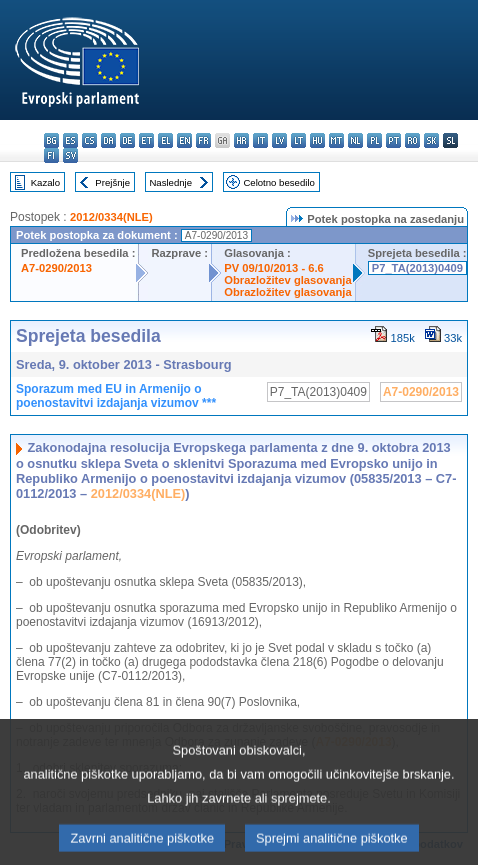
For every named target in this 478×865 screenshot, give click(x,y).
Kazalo (45, 182)
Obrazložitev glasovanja (287, 280)
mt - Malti (336, 140)
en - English (184, 140)
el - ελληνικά (165, 140)
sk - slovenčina (431, 140)
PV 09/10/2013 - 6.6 (274, 268)
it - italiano (260, 140)
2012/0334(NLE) (111, 217)
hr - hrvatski (241, 140)
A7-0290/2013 (56, 268)
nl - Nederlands (355, 140)
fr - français (203, 140)
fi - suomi (51, 155)
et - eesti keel (146, 140)
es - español (70, 140)
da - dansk (108, 140)
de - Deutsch (127, 140)
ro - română (412, 140)
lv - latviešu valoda (279, 140)
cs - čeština (89, 140)
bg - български (51, 140)
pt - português (393, 140)
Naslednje (170, 182)
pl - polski (374, 140)
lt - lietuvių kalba (298, 140)
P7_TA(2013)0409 (417, 268)
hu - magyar (317, 140)
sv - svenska (70, 155)
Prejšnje (112, 182)
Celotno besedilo (278, 182)
